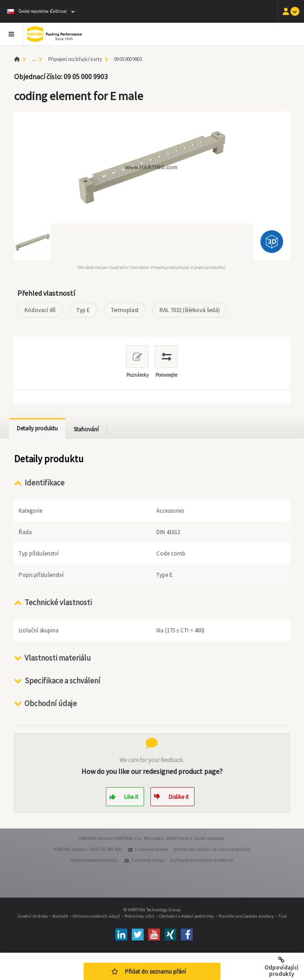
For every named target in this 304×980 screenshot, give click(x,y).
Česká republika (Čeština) (37, 11)
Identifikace (45, 483)
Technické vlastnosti (58, 602)
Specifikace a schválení (62, 681)
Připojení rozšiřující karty (75, 59)
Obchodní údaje (51, 703)
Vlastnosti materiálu (58, 658)
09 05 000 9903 (128, 59)
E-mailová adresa (152, 849)
